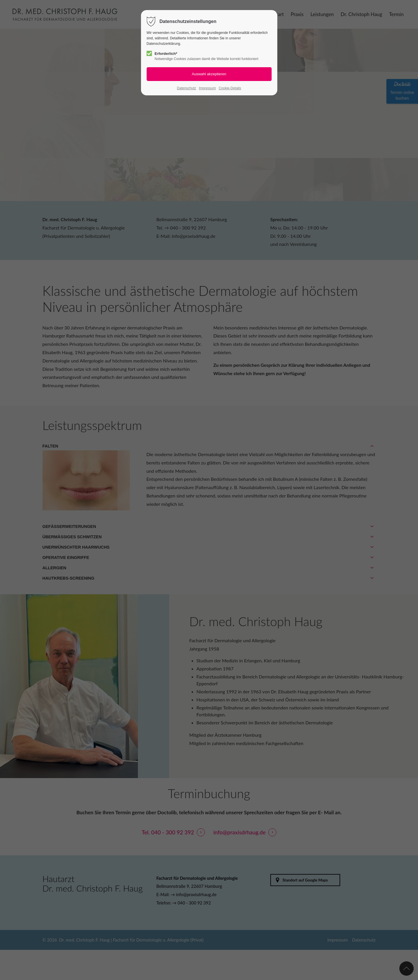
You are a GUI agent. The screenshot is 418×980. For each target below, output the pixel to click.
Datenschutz (187, 88)
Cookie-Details (230, 88)
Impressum (207, 88)
